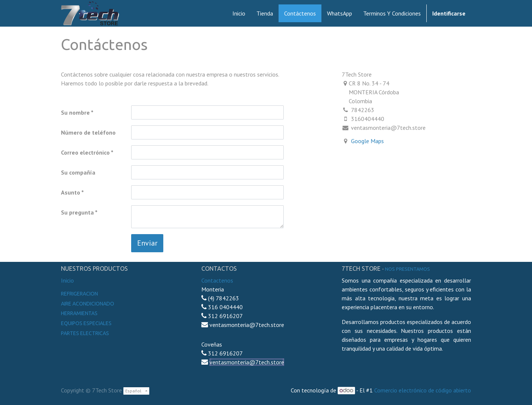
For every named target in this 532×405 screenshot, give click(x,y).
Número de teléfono (88, 132)
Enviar (147, 243)
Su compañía (78, 172)
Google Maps (367, 141)
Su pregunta (77, 212)
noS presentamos (407, 269)
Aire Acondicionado (88, 304)
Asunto (71, 192)
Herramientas (79, 313)
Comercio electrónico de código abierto (423, 390)
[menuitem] (239, 13)
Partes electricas (85, 333)
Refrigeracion (79, 294)
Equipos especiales (86, 323)
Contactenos (217, 280)
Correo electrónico (85, 152)
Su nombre (75, 112)
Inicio (67, 280)
